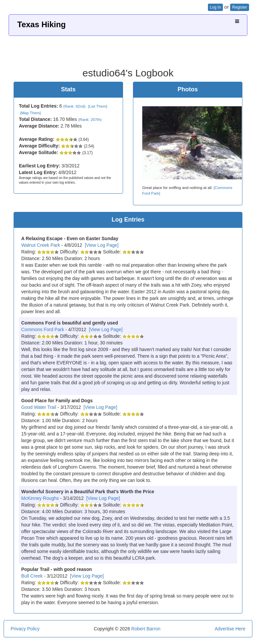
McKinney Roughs (40, 498)
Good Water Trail (39, 407)
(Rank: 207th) (90, 119)
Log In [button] (215, 7)
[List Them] (98, 106)
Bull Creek (32, 576)
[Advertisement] (128, 49)
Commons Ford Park (43, 329)
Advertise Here (230, 629)
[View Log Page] (102, 245)
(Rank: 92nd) (74, 106)
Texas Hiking (41, 24)
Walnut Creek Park (41, 245)
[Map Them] (31, 113)
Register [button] (240, 7)
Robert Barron (146, 629)
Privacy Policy (25, 629)
